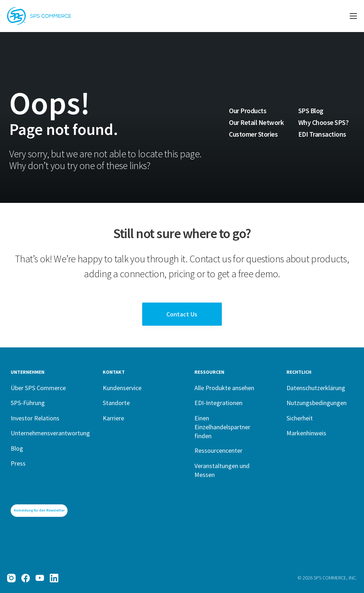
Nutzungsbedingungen (317, 403)
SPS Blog (311, 111)
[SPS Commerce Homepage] (39, 16)
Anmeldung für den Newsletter (39, 510)
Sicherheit (300, 418)
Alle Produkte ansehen (224, 388)
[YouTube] (40, 578)
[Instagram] (11, 578)
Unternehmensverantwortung (50, 433)
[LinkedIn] (54, 578)
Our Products (248, 111)
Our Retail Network (256, 122)
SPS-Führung (28, 403)
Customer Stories (253, 134)
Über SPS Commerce (38, 388)
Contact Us (182, 314)
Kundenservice (122, 388)
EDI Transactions (322, 134)
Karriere (113, 418)
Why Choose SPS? (323, 122)
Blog (17, 448)
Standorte (116, 403)
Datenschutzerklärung (316, 388)
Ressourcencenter (218, 450)
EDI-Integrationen (218, 403)
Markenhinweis (306, 433)
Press (18, 463)
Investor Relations (35, 418)
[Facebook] (26, 578)
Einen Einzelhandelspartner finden (222, 427)
